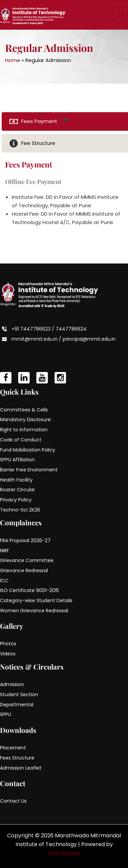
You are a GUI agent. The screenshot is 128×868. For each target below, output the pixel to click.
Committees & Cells (24, 410)
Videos (8, 654)
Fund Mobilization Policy (28, 450)
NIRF (5, 551)
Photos (8, 644)
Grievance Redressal (24, 570)
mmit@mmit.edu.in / (37, 339)
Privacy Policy (16, 500)
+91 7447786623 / (34, 329)
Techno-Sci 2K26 (20, 510)
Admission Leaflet (21, 768)
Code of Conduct (21, 440)
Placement (13, 748)
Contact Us (13, 801)
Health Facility (16, 480)
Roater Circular (18, 490)
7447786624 (71, 329)
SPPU (6, 714)
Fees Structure (17, 758)
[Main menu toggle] (121, 15)
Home (13, 60)
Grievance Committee (27, 560)
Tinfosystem (64, 853)
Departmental (17, 705)
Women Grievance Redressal (34, 611)
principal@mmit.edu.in (89, 339)
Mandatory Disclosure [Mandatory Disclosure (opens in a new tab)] (25, 420)
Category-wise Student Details (36, 600)
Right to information (24, 430)
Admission (12, 684)
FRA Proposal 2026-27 (25, 540)
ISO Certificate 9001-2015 (29, 590)
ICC (4, 581)
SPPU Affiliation (17, 460)
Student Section (19, 694)
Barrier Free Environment (29, 470)
